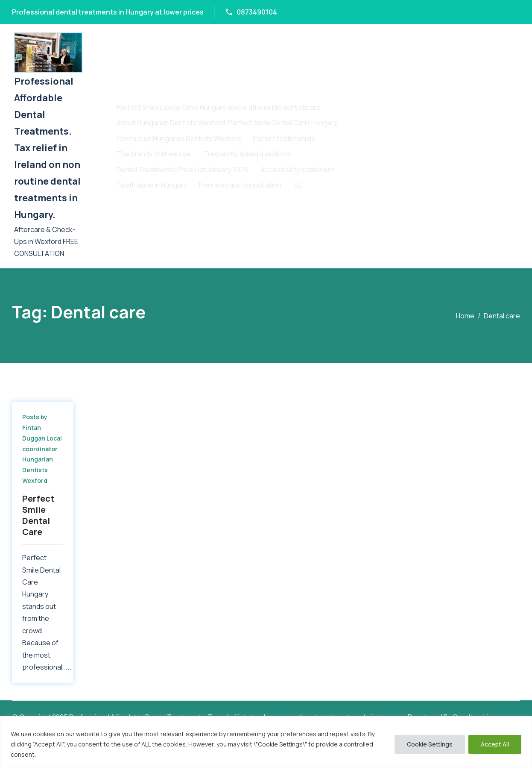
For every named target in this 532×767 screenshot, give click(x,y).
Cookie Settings (430, 744)
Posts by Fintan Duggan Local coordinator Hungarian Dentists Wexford (42, 449)
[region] (266, 742)
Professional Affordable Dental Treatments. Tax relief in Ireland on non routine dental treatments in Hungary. (47, 148)
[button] (298, 185)
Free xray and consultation (240, 185)
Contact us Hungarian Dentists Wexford (179, 138)
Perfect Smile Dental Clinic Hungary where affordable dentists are (219, 107)
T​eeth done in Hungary (152, 185)
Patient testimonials (284, 138)
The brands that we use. (155, 154)
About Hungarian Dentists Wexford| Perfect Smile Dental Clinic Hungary (227, 123)
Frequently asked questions (248, 154)
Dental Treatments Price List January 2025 (183, 170)
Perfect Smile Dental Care (38, 515)
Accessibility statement (297, 170)
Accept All (495, 744)
